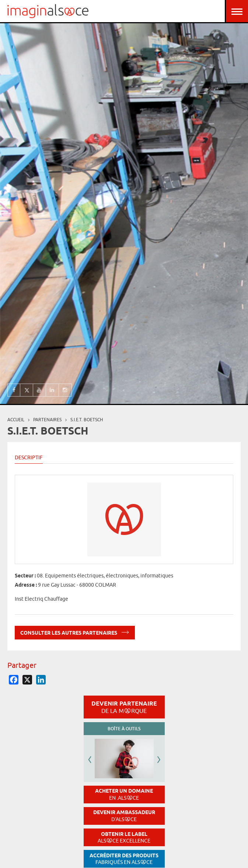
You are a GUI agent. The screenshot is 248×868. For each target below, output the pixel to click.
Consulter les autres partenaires (75, 632)
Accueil (16, 420)
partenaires (47, 420)
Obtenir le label (124, 838)
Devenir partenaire (124, 707)
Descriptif (29, 457)
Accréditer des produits (124, 859)
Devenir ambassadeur (124, 816)
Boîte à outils (124, 729)
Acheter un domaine (124, 794)
